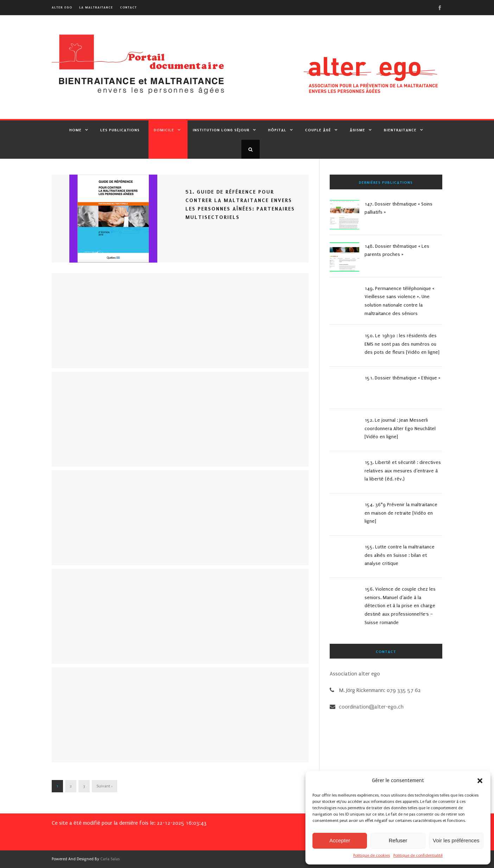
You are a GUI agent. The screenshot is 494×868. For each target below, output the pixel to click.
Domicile (164, 130)
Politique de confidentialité (418, 856)
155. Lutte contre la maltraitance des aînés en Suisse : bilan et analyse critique (400, 555)
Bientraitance (400, 130)
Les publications (120, 130)
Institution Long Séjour (221, 130)
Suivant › (104, 786)
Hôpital (277, 130)
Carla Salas (110, 859)
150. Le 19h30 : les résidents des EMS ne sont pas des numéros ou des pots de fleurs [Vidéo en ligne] (402, 344)
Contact (128, 7)
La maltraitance (96, 7)
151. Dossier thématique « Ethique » (403, 378)
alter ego (62, 7)
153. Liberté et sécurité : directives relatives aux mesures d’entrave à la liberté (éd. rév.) (403, 471)
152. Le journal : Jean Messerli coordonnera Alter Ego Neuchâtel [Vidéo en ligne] (400, 429)
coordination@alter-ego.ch (371, 707)
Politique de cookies (372, 856)
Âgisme (357, 130)
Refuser (398, 840)
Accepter (340, 840)
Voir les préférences (456, 840)
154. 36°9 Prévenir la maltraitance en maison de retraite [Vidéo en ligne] (401, 513)
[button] (480, 781)
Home (75, 130)
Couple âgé (318, 130)
